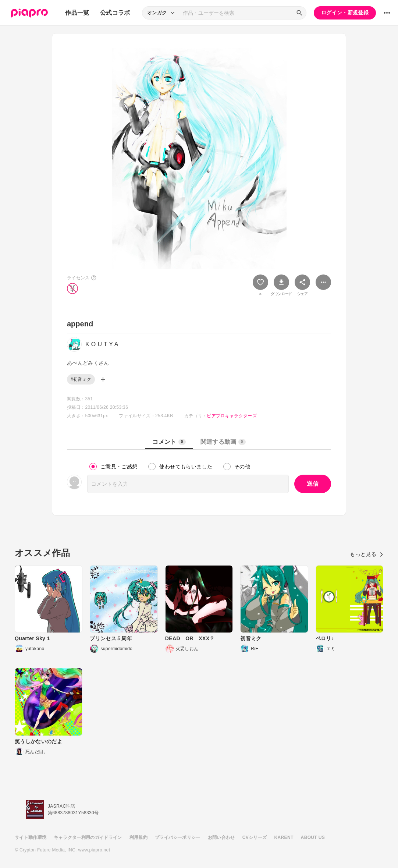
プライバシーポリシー (178, 837)
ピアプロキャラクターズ (232, 416)
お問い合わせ (221, 837)
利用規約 (138, 837)
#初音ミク (81, 379)
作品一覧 (77, 13)
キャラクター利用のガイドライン (88, 837)
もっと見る (367, 554)
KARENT (284, 837)
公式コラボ (115, 13)
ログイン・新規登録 (345, 13)
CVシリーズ (255, 837)
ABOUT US (313, 837)
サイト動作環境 (31, 837)
